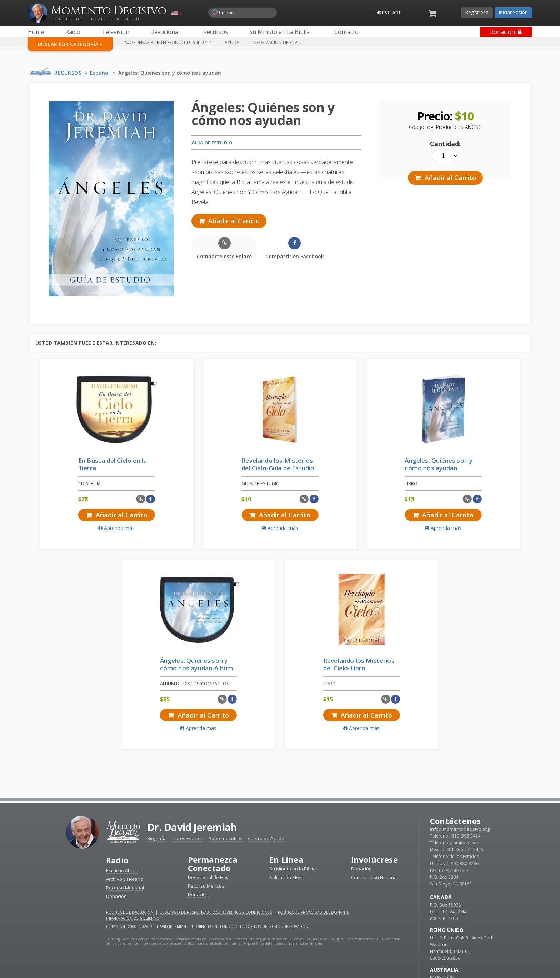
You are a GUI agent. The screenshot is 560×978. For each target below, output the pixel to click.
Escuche (390, 13)
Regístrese (477, 12)
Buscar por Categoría (70, 44)
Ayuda (232, 42)
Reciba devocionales (280, 964)
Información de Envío (277, 42)
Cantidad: (450, 147)
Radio (117, 666)
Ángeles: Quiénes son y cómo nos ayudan (170, 73)
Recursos (68, 73)
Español (100, 73)
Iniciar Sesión (513, 12)
